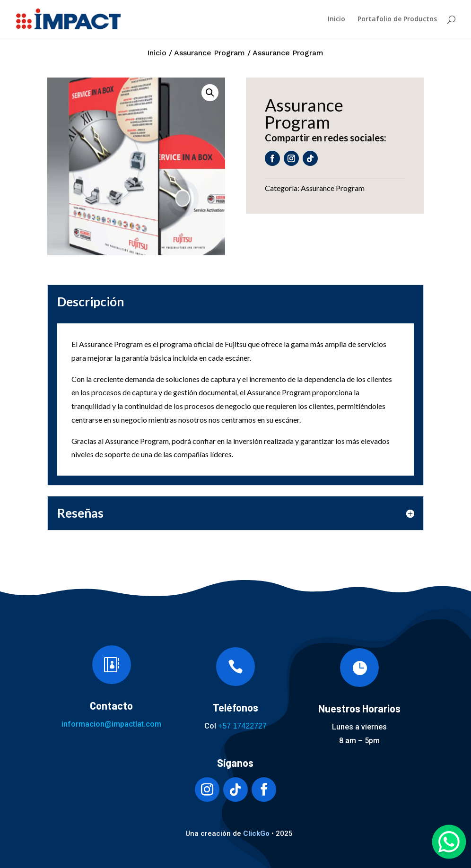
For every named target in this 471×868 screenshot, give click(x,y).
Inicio (336, 19)
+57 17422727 (242, 726)
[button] (210, 93)
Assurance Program (209, 53)
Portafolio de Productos (397, 19)
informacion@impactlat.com (111, 724)
